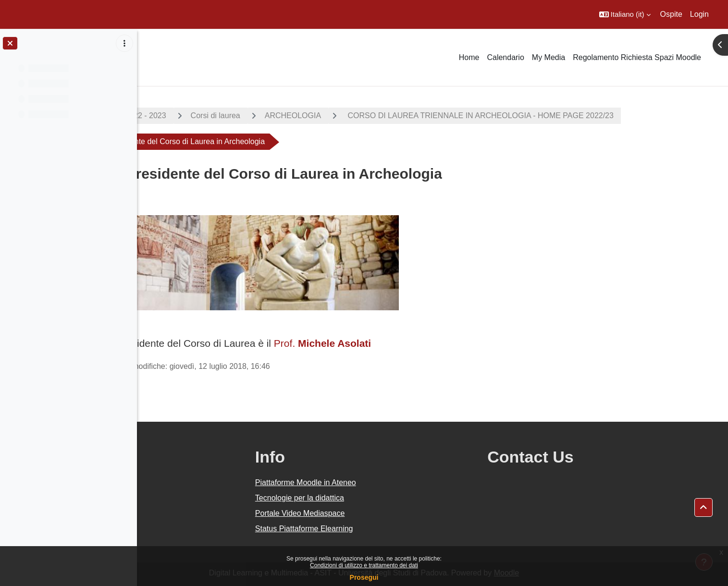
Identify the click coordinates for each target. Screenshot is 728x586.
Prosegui (364, 577)
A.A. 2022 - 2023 (206, 116)
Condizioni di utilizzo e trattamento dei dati (364, 565)
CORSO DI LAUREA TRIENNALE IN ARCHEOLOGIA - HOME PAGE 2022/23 (548, 116)
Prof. (390, 343)
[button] (625, 14)
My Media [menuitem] (549, 57)
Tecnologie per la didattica (389, 498)
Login (699, 14)
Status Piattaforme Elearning (394, 529)
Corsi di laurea (284, 116)
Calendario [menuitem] (505, 57)
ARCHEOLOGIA (361, 116)
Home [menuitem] (469, 57)
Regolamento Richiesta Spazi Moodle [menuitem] (637, 57)
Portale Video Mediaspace (390, 513)
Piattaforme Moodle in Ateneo (395, 482)
